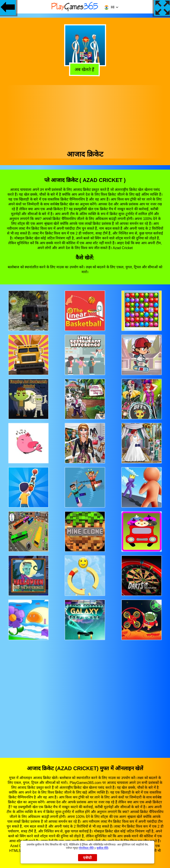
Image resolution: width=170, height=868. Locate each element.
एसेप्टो (87, 858)
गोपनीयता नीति (86, 848)
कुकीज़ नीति (102, 848)
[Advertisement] (85, 116)
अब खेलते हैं (85, 70)
